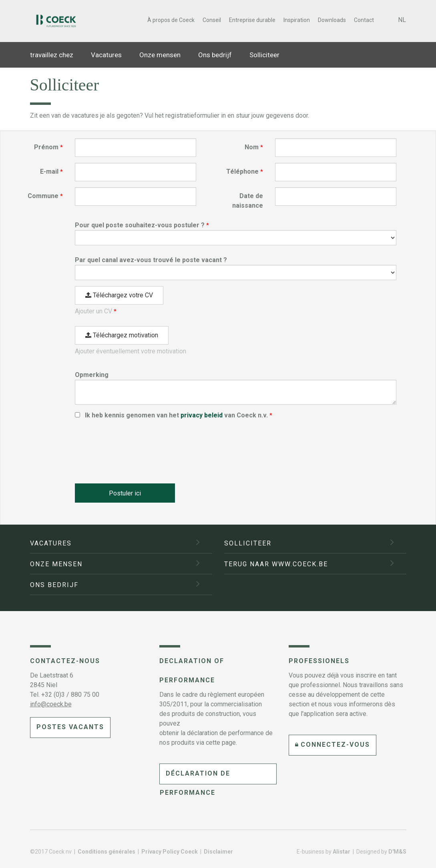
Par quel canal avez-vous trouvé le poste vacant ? (151, 260)
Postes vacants (70, 727)
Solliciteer (264, 55)
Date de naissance (248, 201)
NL (402, 20)
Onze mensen (160, 55)
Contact (364, 20)
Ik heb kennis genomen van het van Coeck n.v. (177, 415)
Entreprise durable (252, 20)
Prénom (46, 147)
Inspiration (297, 20)
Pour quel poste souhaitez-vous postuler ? (140, 225)
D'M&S (397, 852)
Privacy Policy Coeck (170, 852)
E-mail (49, 171)
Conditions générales (107, 852)
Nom (252, 147)
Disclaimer (218, 852)
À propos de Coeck (171, 20)
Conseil (212, 20)
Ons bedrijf (215, 55)
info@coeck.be (51, 704)
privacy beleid (202, 415)
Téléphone (242, 171)
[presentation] (136, 448)
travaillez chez (52, 55)
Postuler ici (125, 494)
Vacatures (106, 55)
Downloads (332, 20)
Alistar (342, 852)
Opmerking (92, 375)
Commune (43, 196)
